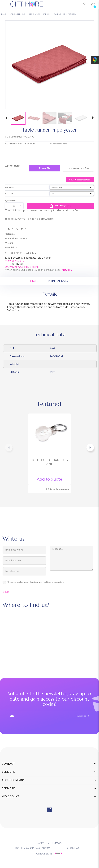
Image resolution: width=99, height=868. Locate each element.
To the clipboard (15, 219)
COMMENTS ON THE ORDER (20, 144)
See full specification (21, 253)
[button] (6, 118)
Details (33, 281)
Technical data (57, 281)
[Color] (72, 194)
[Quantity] (14, 206)
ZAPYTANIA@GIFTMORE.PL (22, 267)
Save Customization (80, 180)
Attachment (13, 166)
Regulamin (75, 848)
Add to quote (60, 206)
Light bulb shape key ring (49, 462)
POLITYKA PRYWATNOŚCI (33, 848)
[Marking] (72, 187)
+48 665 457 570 (15, 261)
